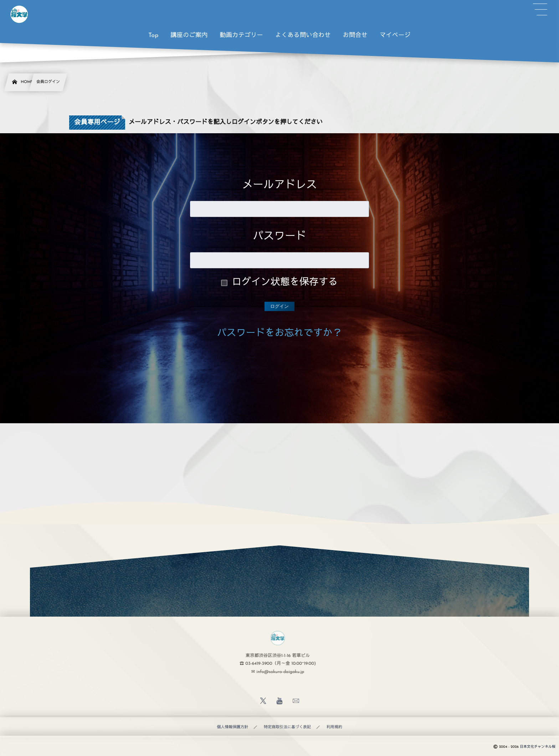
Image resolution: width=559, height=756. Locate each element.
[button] (540, 10)
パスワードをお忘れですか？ (280, 334)
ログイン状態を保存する (285, 283)
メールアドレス (279, 185)
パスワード (279, 237)
